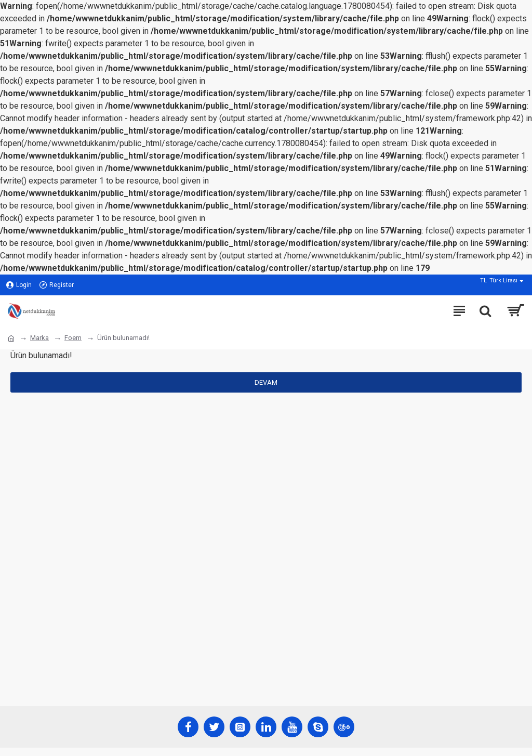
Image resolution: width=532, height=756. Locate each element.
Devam (266, 382)
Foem (73, 338)
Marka (39, 338)
